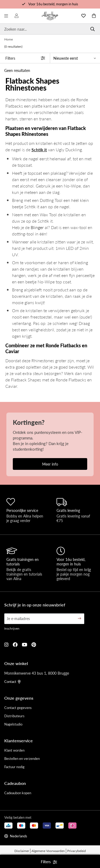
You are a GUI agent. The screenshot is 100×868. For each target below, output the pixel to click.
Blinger (37, 227)
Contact (12, 681)
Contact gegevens (18, 708)
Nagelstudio (13, 724)
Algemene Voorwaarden (48, 851)
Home (9, 39)
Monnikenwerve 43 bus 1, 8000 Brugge (37, 673)
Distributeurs (14, 716)
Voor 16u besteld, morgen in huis (53, 4)
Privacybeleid (77, 851)
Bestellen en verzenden (22, 758)
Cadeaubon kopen (18, 793)
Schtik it (39, 150)
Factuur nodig (14, 767)
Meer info (50, 464)
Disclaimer (22, 851)
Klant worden (14, 750)
